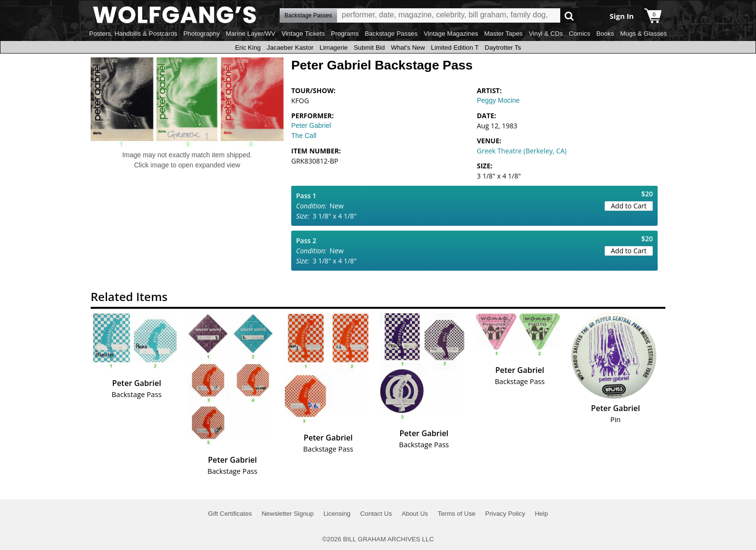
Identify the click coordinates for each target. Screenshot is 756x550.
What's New (408, 48)
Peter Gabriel (311, 125)
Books (605, 34)
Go (569, 16)
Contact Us (376, 514)
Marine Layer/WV (250, 34)
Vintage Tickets (303, 34)
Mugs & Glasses (643, 34)
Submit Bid (369, 48)
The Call (304, 136)
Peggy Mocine (498, 100)
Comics (580, 34)
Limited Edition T (455, 48)
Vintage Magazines (451, 34)
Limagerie (334, 48)
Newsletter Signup (287, 514)
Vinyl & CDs (546, 34)
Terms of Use (457, 514)
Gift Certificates (230, 514)
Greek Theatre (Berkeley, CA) (522, 151)
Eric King (248, 48)
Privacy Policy (505, 514)
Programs (345, 34)
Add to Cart (629, 206)
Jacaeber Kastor (290, 48)
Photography (202, 34)
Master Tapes (503, 34)
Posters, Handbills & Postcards (133, 34)
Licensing (337, 514)
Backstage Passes (391, 34)
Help (541, 514)
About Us (415, 514)
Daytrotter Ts (503, 48)
